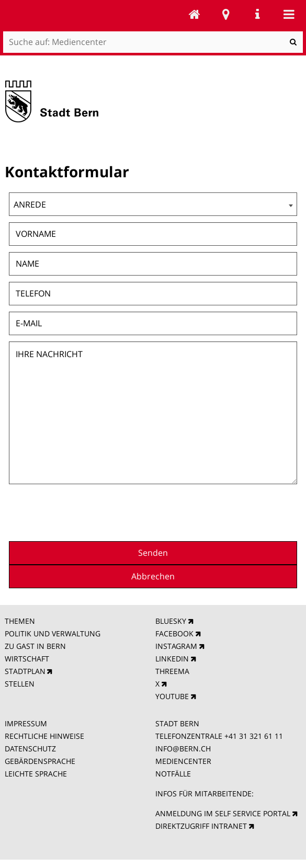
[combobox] (153, 204)
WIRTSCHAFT (27, 659)
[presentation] (218, 511)
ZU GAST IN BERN (35, 646)
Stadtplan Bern (226, 14)
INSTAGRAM (176, 646)
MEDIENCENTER (183, 761)
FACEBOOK (174, 633)
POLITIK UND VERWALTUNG (53, 633)
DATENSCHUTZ (30, 749)
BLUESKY (171, 621)
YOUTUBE (172, 696)
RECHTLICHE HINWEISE (44, 736)
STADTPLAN (25, 671)
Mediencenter (195, 14)
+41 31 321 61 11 (254, 736)
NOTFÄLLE (173, 774)
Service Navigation (257, 14)
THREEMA (172, 671)
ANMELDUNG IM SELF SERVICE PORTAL (223, 813)
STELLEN (20, 684)
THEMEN (20, 621)
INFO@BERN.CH (183, 749)
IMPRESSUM (26, 723)
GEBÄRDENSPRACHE (40, 761)
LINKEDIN (172, 659)
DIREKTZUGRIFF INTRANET (201, 826)
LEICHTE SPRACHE (36, 774)
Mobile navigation (289, 14)
